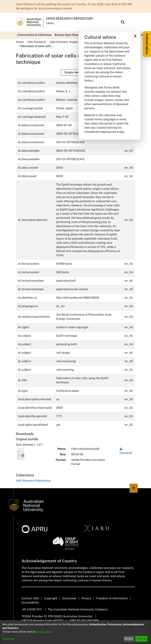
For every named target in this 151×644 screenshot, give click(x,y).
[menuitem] (70, 35)
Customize (8, 639)
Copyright (51, 598)
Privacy (86, 598)
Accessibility (30, 603)
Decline (129, 639)
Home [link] (20, 42)
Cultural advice (147, 44)
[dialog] (75, 632)
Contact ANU (30, 598)
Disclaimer (69, 598)
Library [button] (50, 23)
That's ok (141, 639)
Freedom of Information (112, 598)
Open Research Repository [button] (70, 19)
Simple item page (75, 72)
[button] (123, 22)
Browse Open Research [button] (69, 35)
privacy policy (44, 632)
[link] (33, 481)
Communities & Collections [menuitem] (35, 35)
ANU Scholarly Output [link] (64, 42)
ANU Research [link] (37, 42)
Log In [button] (129, 22)
